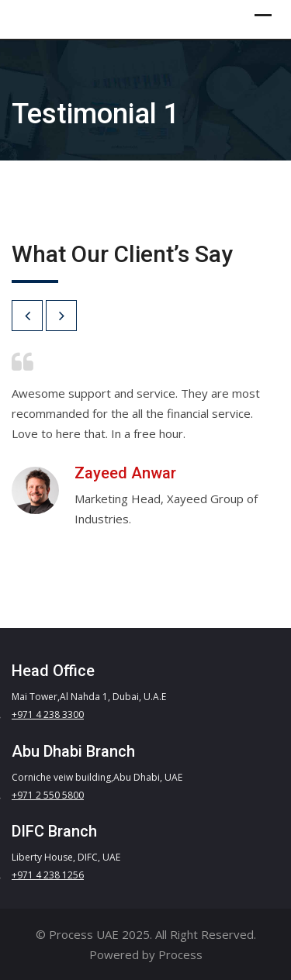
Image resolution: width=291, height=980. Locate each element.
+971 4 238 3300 (48, 714)
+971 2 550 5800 (48, 795)
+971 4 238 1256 (48, 875)
